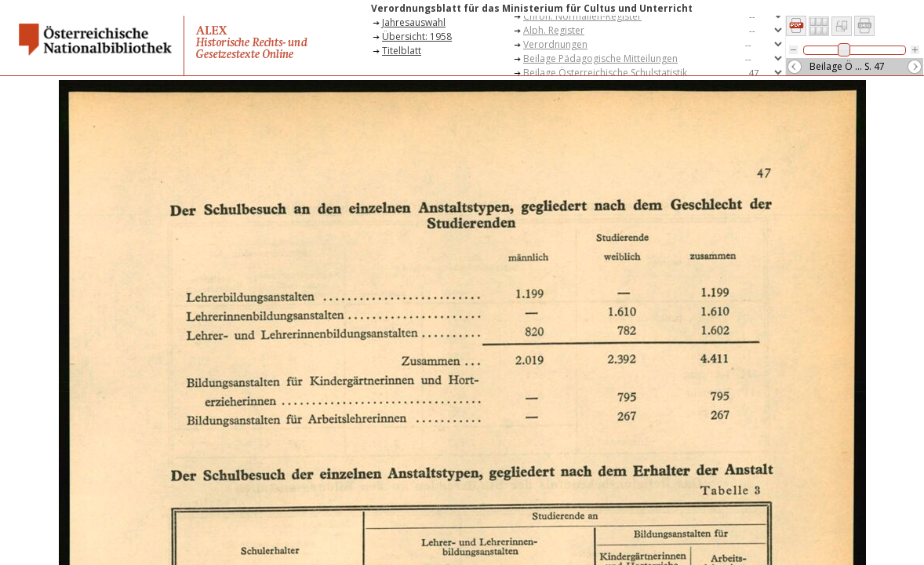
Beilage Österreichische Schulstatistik (605, 73)
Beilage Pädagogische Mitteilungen (600, 58)
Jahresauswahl (414, 22)
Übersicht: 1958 (417, 36)
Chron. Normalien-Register (582, 16)
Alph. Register (554, 30)
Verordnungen (555, 44)
